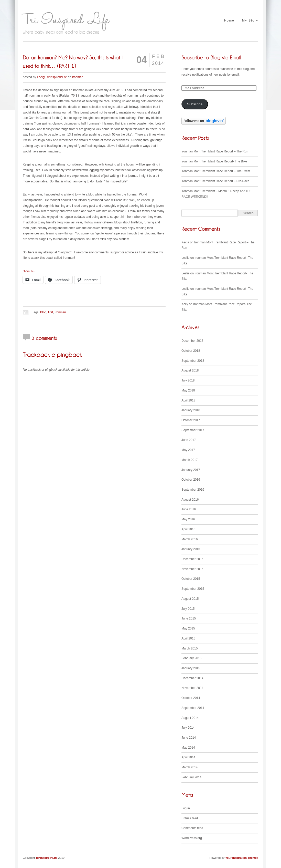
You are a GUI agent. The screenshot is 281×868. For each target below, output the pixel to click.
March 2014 (190, 767)
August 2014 (190, 718)
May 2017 (188, 450)
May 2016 (188, 519)
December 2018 (192, 341)
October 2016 (191, 480)
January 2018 (191, 410)
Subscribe (195, 104)
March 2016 (190, 539)
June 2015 (189, 618)
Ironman (78, 77)
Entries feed (190, 818)
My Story (250, 21)
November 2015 (192, 569)
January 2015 (191, 668)
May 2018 (188, 390)
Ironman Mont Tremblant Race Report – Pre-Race (215, 181)
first (51, 312)
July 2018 (188, 380)
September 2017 (193, 430)
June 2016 (189, 509)
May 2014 (188, 748)
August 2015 (190, 599)
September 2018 (193, 361)
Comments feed (192, 828)
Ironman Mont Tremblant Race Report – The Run (215, 151)
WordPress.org (192, 838)
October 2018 (191, 351)
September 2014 (193, 708)
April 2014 (188, 757)
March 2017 (190, 460)
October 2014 (191, 698)
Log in (186, 808)
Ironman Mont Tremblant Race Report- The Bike (214, 161)
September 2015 (193, 589)
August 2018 (190, 370)
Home (229, 21)
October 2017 (191, 420)
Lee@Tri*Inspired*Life (52, 77)
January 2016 (191, 549)
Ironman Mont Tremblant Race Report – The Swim (216, 171)
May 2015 (188, 628)
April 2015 (188, 638)
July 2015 (188, 609)
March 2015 (190, 648)
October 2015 (191, 579)
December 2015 (192, 559)
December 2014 (192, 678)
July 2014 (188, 728)
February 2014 (191, 777)
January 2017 (191, 470)
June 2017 (189, 440)
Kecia (185, 242)
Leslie (185, 258)
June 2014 (189, 738)
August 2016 (190, 500)
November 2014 (192, 688)
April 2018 (188, 400)
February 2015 (191, 658)
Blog (43, 312)
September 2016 (193, 490)
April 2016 (188, 529)
